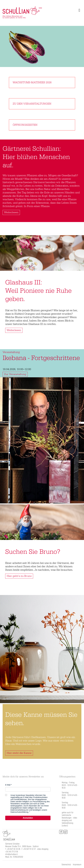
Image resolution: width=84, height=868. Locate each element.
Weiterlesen (11, 212)
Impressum (77, 865)
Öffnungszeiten (25, 125)
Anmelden (28, 818)
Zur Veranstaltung (15, 374)
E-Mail (8, 785)
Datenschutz (66, 865)
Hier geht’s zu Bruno (19, 576)
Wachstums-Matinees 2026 (32, 83)
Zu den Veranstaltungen (32, 104)
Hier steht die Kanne (19, 753)
